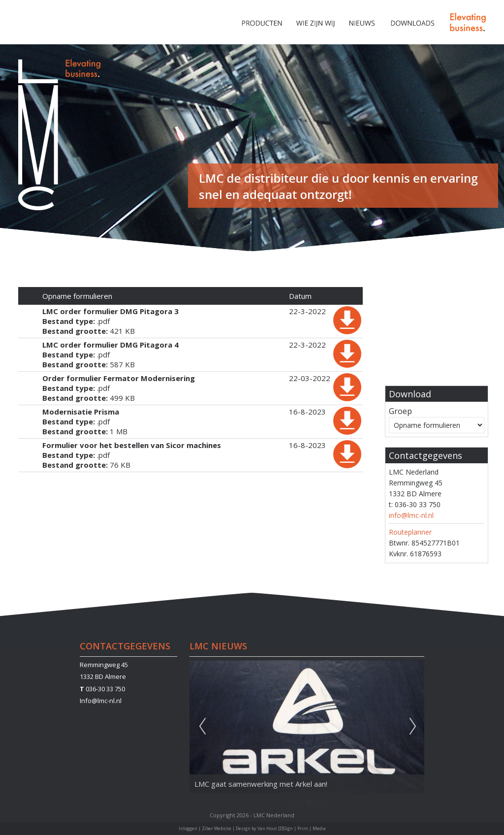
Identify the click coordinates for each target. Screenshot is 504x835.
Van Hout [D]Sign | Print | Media (292, 828)
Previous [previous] (202, 727)
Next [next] (413, 727)
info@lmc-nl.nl (411, 515)
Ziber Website (217, 828)
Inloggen (188, 828)
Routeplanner (410, 532)
